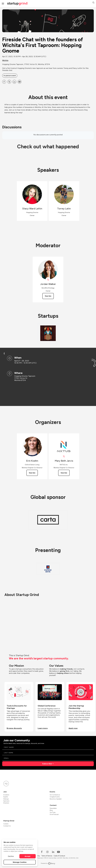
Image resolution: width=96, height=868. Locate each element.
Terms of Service (47, 856)
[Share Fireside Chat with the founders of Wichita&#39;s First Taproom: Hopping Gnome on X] (9, 82)
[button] (93, 3)
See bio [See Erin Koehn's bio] (32, 473)
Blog (51, 810)
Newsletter (53, 808)
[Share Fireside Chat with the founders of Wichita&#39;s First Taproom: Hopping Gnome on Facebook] (4, 82)
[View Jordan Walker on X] (48, 280)
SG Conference (55, 795)
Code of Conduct (59, 856)
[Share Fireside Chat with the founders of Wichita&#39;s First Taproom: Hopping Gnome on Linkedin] (14, 82)
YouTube (53, 812)
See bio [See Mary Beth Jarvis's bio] (64, 473)
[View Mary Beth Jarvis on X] (64, 456)
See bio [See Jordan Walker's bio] (48, 296)
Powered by (48, 863)
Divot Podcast (54, 814)
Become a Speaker (56, 799)
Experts (6, 797)
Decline (11, 856)
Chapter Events (55, 797)
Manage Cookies (20, 862)
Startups (6, 799)
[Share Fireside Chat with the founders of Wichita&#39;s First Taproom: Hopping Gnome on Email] (20, 82)
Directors (6, 803)
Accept (28, 856)
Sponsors (6, 801)
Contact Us (7, 826)
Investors (6, 795)
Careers (6, 824)
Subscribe (47, 764)
